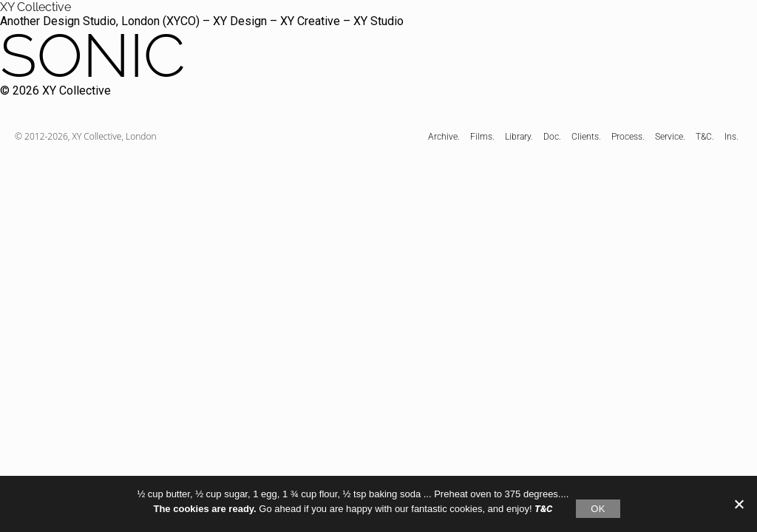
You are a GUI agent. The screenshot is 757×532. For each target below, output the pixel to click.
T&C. (705, 137)
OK (598, 509)
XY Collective (35, 7)
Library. (519, 137)
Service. (670, 137)
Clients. (586, 137)
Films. (482, 137)
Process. (628, 137)
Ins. (731, 137)
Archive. (444, 137)
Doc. (552, 137)
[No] (739, 504)
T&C (543, 509)
